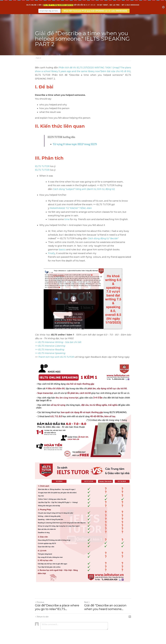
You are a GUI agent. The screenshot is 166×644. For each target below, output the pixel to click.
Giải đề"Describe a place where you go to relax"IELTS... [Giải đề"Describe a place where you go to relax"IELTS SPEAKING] (57, 607)
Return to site (42, 617)
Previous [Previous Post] (40, 602)
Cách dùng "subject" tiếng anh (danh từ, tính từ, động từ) (84, 189)
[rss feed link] (130, 617)
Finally (52, 253)
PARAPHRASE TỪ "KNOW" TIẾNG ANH (71, 208)
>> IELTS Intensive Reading (50, 350)
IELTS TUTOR (42, 166)
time (67, 219)
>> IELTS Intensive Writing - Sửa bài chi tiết (58, 342)
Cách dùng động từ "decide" (103, 238)
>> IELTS (40, 353)
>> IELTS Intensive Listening (50, 346)
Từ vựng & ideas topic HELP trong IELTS (75, 144)
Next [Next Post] (87, 602)
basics (63, 250)
